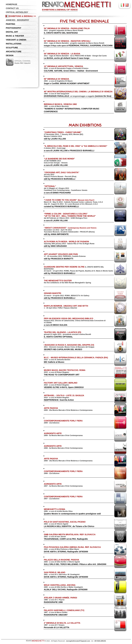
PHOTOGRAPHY (14, 28)
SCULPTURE (12, 48)
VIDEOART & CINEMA (16, 40)
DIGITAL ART (12, 32)
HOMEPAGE (12, 4)
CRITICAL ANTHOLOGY (17, 12)
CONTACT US (12, 8)
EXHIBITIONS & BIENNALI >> (22, 16)
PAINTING (11, 24)
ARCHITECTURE (14, 52)
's (67, 296)
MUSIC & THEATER (15, 36)
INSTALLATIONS (14, 44)
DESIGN (10, 55)
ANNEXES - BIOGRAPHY (18, 20)
